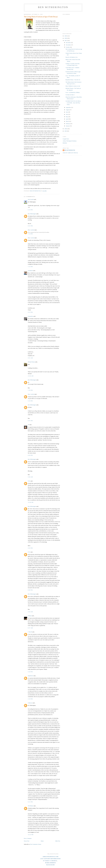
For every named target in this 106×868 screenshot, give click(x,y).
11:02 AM (31, 376)
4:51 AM (30, 358)
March (67, 121)
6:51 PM (30, 226)
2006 (66, 129)
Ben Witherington (53, 7)
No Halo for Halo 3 (70, 95)
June (67, 114)
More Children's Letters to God (73, 86)
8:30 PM (30, 455)
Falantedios (31, 316)
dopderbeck (31, 676)
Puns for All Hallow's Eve (72, 57)
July (67, 112)
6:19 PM (30, 210)
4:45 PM (30, 548)
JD (29, 425)
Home (42, 841)
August (68, 110)
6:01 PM (30, 421)
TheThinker (31, 806)
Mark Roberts (50, 863)
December (68, 43)
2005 (66, 131)
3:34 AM (30, 612)
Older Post (58, 841)
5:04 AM (30, 477)
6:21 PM (30, 802)
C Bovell (30, 632)
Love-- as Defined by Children (73, 92)
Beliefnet (65, 143)
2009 (66, 36)
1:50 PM (30, 390)
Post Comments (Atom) (36, 844)
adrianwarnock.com (50, 857)
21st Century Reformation (50, 859)
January (68, 126)
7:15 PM (30, 267)
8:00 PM (30, 590)
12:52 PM (31, 835)
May (67, 117)
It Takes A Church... (50, 861)
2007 (66, 41)
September (68, 107)
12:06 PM (31, 502)
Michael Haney (31, 362)
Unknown (30, 703)
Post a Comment (28, 838)
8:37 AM (30, 628)
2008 (66, 38)
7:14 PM (30, 234)
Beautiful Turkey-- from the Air (73, 80)
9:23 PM (30, 312)
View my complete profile (70, 153)
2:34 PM (30, 699)
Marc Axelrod (31, 230)
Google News (66, 139)
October (68, 47)
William (30, 616)
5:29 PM (30, 672)
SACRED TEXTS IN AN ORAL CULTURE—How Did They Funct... (73, 103)
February (68, 124)
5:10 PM (30, 401)
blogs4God (51, 865)
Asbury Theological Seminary (70, 141)
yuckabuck (30, 271)
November (68, 45)
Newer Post (27, 841)
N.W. (29, 481)
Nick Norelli (31, 199)
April (67, 119)
